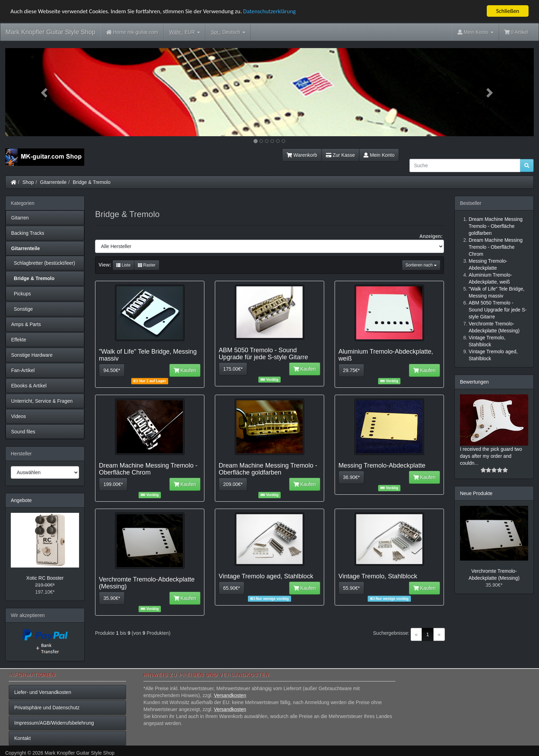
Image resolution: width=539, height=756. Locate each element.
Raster (147, 265)
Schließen (508, 11)
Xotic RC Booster (45, 578)
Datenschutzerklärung (269, 11)
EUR (185, 32)
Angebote (21, 500)
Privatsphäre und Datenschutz (47, 708)
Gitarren (20, 218)
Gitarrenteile (53, 182)
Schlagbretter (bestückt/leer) (43, 263)
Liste (123, 265)
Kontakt (22, 738)
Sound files (23, 432)
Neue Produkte (476, 493)
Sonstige (22, 309)
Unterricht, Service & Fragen (42, 401)
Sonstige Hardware (32, 355)
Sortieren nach (421, 265)
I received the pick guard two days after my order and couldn (491, 456)
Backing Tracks (28, 233)
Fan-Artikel (23, 370)
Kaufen (185, 370)
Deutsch (228, 32)
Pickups (21, 294)
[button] (45, 92)
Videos (19, 416)
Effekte (19, 340)
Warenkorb (302, 155)
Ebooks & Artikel (29, 386)
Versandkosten (230, 695)
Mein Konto (379, 155)
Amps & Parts (26, 324)
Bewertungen (474, 382)
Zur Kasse (340, 155)
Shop (28, 182)
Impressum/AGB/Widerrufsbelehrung (54, 723)
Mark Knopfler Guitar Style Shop (50, 32)
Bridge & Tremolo (92, 182)
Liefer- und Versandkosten (43, 692)
